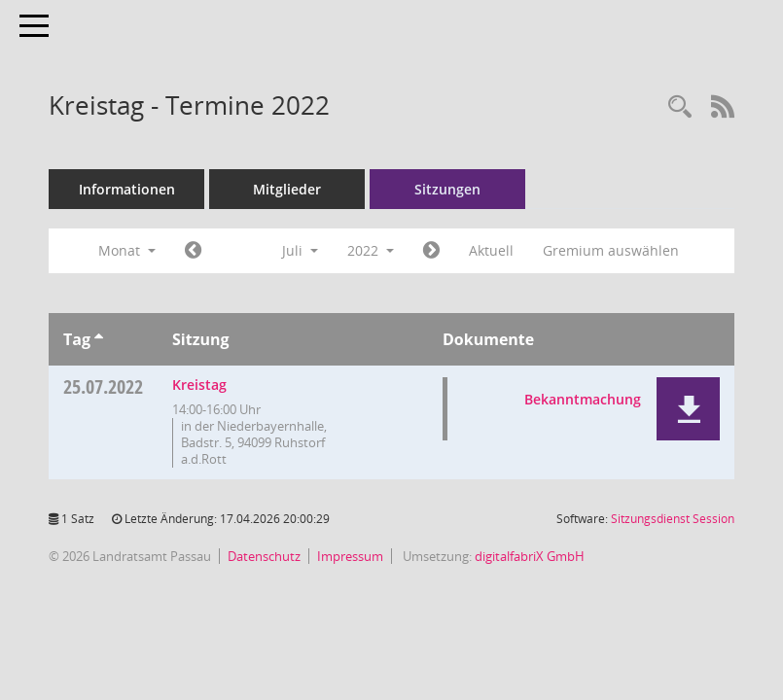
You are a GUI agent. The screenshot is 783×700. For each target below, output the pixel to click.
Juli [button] (300, 250)
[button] (688, 409)
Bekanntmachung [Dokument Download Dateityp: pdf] (583, 399)
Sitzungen (447, 189)
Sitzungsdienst (673, 519)
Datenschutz (264, 556)
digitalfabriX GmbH (530, 556)
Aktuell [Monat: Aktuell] (491, 250)
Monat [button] (127, 250)
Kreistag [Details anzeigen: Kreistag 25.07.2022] (199, 385)
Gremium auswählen (611, 250)
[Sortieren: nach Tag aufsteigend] (99, 339)
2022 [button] (371, 250)
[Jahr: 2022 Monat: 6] (193, 251)
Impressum (350, 556)
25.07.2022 (103, 386)
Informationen (127, 189)
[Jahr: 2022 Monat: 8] (431, 251)
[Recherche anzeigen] (680, 107)
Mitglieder (287, 189)
